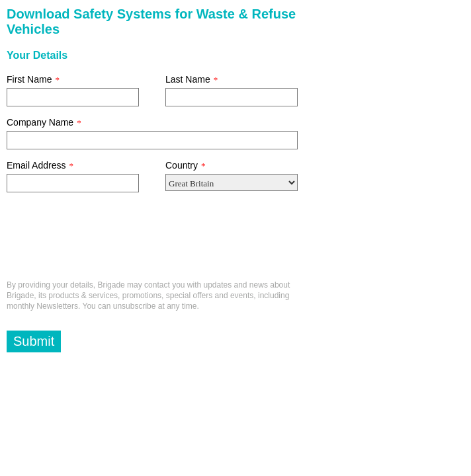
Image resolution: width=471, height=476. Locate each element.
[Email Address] (73, 183)
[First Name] (73, 97)
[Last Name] (232, 97)
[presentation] (107, 241)
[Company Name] (152, 140)
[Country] (232, 182)
